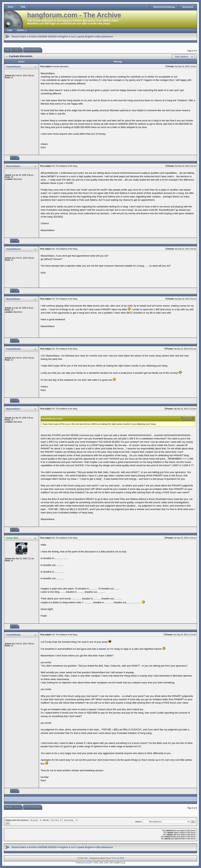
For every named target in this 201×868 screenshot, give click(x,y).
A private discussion (21, 56)
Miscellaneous (105, 37)
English (64, 37)
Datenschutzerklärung (164, 7)
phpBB (89, 863)
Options (21, 30)
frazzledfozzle (13, 67)
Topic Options (182, 57)
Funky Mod (12, 538)
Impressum (188, 7)
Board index (19, 37)
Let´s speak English (82, 37)
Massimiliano (13, 166)
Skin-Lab (116, 858)
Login (10, 30)
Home (11, 7)
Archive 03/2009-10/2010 (42, 37)
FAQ (23, 7)
